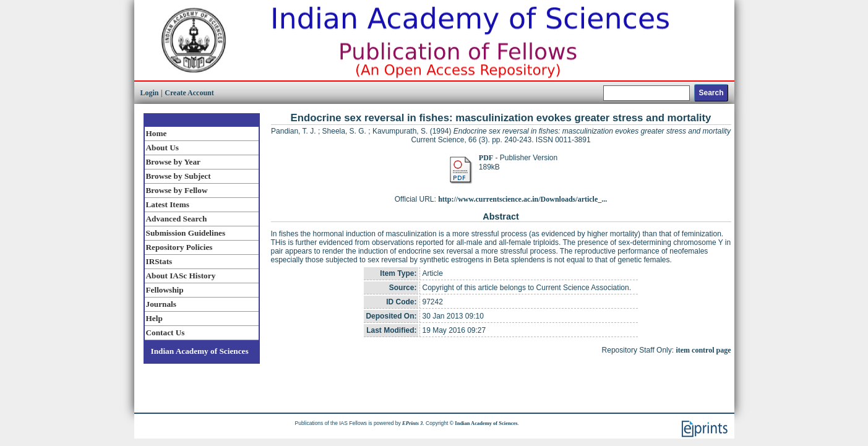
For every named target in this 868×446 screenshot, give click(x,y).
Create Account (189, 93)
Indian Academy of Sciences (200, 351)
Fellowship (165, 290)
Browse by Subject (178, 176)
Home (157, 133)
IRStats (159, 261)
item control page (703, 350)
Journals (161, 304)
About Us (162, 148)
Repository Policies (179, 247)
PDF (486, 158)
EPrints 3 (412, 423)
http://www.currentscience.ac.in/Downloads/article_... (522, 199)
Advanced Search (177, 219)
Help (154, 318)
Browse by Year (173, 162)
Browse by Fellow (177, 190)
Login (150, 93)
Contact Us (165, 332)
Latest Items (168, 204)
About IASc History (181, 276)
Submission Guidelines (186, 233)
